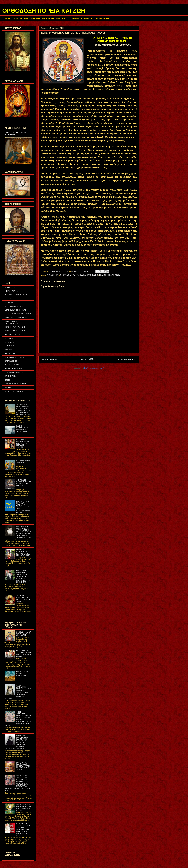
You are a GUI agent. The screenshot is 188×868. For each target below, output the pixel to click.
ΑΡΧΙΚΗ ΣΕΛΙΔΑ (11, 287)
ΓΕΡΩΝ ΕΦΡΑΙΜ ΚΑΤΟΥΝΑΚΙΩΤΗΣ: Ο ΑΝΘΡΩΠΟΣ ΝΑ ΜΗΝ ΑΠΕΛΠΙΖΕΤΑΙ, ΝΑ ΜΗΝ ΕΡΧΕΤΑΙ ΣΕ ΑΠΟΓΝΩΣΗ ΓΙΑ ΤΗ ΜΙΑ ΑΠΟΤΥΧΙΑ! (24, 532)
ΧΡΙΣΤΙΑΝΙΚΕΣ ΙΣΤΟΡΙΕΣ (14, 372)
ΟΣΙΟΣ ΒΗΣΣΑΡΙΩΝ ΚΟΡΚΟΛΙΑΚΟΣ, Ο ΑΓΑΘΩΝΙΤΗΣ (24, 633)
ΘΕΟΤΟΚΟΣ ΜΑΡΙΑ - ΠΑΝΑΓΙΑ (16, 295)
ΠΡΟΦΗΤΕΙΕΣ (10, 353)
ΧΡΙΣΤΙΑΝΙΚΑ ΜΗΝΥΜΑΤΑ (14, 357)
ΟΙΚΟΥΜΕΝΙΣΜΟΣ (67, 275)
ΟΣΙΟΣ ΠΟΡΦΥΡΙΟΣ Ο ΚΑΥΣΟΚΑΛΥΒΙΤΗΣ (13, 322)
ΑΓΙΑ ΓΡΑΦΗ (9, 346)
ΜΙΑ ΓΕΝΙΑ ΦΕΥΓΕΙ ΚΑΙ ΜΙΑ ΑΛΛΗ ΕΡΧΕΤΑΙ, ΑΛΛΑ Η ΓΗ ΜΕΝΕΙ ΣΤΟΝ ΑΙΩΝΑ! (23, 766)
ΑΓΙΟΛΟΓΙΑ (9, 302)
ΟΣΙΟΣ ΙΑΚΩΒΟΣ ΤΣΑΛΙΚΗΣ (15, 331)
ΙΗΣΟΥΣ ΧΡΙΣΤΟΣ (11, 291)
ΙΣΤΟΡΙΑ (8, 380)
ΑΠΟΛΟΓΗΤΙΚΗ (53, 275)
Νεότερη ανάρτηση (49, 359)
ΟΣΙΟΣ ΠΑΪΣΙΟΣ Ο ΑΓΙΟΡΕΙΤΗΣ (16, 317)
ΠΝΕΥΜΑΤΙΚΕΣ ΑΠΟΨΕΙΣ (110, 275)
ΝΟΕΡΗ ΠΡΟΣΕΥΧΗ (12, 365)
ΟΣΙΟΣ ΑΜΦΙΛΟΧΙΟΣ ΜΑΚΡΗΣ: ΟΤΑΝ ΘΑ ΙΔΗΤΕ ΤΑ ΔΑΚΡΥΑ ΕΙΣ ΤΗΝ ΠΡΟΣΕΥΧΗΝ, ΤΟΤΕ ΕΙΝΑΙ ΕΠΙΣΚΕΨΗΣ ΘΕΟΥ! (18, 719)
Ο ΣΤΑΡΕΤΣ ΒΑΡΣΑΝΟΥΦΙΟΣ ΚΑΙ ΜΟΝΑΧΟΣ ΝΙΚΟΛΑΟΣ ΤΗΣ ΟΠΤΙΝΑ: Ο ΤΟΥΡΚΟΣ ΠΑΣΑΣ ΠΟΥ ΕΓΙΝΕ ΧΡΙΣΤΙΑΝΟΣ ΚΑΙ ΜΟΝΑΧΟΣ (17, 742)
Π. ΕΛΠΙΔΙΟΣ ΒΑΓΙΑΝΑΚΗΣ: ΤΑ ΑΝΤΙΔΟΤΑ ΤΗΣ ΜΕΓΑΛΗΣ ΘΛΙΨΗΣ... (23, 443)
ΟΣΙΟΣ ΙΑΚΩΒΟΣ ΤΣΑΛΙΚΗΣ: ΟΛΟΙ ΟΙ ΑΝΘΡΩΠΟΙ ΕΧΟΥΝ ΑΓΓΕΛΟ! (24, 653)
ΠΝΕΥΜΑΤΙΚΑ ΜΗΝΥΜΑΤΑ (14, 369)
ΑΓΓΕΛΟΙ (8, 299)
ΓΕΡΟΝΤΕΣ (9, 338)
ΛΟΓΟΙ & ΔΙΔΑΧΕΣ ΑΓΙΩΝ (14, 306)
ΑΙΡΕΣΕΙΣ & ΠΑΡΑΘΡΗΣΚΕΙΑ (15, 384)
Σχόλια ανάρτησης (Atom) (94, 368)
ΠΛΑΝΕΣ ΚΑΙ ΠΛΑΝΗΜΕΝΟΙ (87, 275)
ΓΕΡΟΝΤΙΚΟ (9, 342)
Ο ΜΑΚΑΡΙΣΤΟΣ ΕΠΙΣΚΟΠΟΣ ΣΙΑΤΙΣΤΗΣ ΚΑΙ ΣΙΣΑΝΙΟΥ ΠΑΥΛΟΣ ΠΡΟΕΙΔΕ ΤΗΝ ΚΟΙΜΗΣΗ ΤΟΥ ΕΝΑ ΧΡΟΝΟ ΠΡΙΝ (24, 576)
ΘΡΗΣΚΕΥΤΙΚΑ (10, 376)
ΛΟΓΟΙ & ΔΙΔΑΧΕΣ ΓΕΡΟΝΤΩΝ (16, 310)
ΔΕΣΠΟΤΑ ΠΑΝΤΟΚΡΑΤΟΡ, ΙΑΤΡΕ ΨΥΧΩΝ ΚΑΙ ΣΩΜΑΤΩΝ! (23, 598)
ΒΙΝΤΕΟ (8, 387)
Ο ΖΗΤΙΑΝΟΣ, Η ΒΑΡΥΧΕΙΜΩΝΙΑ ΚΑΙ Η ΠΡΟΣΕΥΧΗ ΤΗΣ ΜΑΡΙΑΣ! (24, 483)
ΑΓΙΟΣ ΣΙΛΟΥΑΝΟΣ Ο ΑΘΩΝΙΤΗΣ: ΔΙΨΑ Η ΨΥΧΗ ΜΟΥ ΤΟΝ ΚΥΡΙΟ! (23, 807)
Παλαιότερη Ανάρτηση (127, 359)
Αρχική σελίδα (87, 359)
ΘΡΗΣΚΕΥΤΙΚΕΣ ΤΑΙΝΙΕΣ (14, 391)
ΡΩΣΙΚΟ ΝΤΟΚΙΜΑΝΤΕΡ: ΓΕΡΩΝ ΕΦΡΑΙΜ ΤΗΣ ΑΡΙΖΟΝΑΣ (22, 429)
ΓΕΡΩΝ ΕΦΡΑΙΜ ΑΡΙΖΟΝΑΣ (15, 327)
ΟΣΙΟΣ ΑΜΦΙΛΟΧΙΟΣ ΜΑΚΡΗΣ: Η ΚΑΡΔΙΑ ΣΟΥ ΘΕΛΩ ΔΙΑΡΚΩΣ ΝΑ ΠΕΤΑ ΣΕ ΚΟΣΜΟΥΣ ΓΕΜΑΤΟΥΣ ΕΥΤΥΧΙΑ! (18, 692)
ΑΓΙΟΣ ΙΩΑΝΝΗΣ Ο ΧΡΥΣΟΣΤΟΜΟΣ (18, 314)
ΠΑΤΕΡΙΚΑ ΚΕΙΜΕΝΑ (12, 335)
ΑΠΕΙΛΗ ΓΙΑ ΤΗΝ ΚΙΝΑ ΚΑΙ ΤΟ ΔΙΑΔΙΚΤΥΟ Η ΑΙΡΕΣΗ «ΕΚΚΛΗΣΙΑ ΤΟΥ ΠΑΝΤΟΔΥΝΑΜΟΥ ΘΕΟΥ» (24, 507)
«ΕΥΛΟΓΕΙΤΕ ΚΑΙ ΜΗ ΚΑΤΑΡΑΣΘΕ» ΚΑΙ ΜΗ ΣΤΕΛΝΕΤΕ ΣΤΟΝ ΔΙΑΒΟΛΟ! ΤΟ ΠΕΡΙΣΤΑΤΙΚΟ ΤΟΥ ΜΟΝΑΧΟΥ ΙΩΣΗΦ (24, 410)
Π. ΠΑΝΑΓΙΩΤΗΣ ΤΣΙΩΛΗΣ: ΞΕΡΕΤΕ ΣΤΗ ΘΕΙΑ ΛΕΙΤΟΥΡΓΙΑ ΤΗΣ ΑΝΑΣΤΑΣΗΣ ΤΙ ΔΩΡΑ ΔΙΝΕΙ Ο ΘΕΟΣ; (23, 829)
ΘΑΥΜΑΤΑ (8, 350)
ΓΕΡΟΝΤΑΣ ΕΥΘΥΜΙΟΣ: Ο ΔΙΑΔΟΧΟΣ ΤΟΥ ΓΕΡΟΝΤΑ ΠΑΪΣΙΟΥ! (24, 552)
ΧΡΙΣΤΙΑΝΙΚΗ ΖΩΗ (11, 361)
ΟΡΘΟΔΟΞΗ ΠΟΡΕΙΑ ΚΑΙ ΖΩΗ (44, 11)
